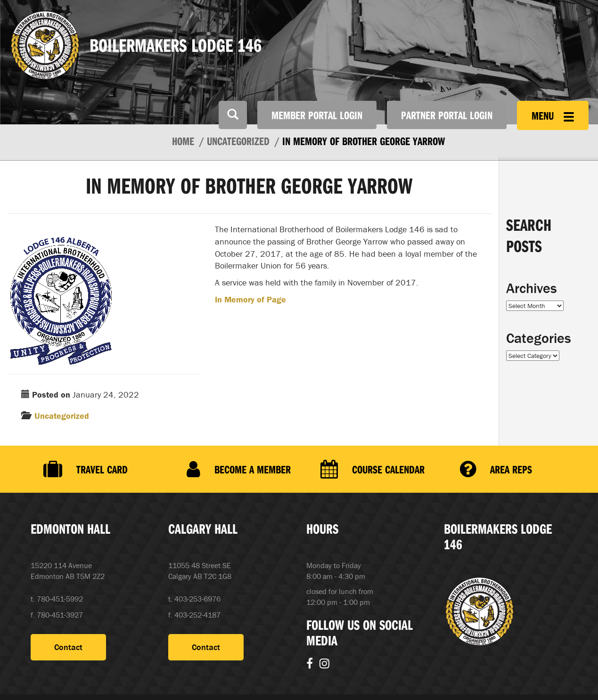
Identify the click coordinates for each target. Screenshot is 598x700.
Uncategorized (62, 416)
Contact (68, 647)
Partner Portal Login (447, 115)
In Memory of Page (250, 299)
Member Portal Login (317, 115)
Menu (553, 115)
